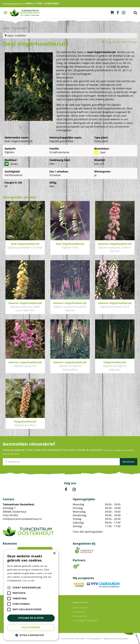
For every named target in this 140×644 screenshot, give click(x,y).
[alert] (31, 595)
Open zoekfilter (15, 36)
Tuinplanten (79, 612)
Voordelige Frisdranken (85, 620)
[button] (31, 635)
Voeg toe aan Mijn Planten (121, 42)
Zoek (135, 13)
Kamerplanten (80, 607)
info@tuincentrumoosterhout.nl (22, 519)
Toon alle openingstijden (88, 532)
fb (118, 13)
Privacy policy (94, 638)
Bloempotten (80, 616)
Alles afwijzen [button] (31, 627)
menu (5, 13)
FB (66, 490)
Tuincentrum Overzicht (73, 638)
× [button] (54, 553)
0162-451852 (10, 515)
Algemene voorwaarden (116, 638)
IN (74, 490)
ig (124, 13)
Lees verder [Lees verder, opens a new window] (29, 580)
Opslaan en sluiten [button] (31, 618)
